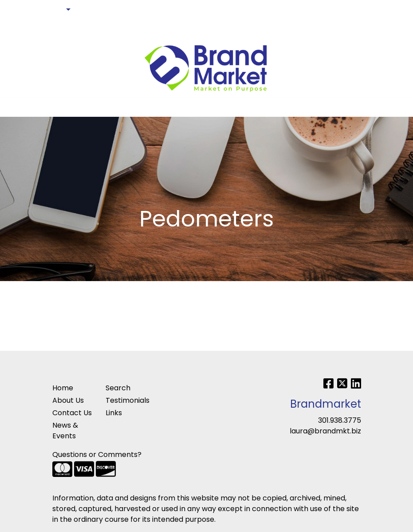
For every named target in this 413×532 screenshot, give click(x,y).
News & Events (65, 431)
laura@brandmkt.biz (325, 431)
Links (114, 413)
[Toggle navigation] (14, 107)
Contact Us (72, 413)
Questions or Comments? (97, 455)
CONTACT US (154, 10)
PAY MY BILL (53, 29)
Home (63, 388)
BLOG (18, 29)
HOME (19, 10)
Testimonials (127, 400)
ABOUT (48, 10)
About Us (68, 400)
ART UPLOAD (103, 10)
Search (354, 10)
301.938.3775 (340, 420)
